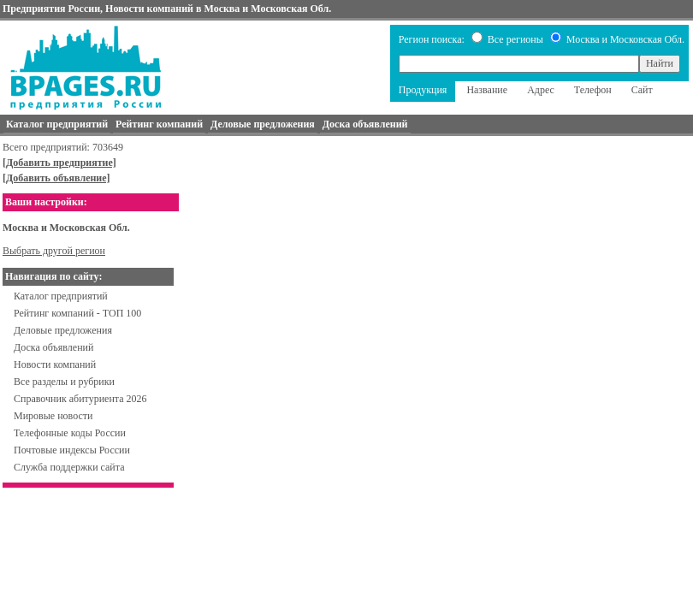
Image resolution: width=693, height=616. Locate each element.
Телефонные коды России (70, 433)
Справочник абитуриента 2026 (80, 399)
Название (487, 90)
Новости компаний (55, 364)
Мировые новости (53, 416)
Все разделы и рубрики (64, 382)
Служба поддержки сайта (69, 467)
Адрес (541, 90)
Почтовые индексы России (72, 450)
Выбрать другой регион (54, 251)
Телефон (593, 90)
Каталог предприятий (61, 296)
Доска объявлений (53, 347)
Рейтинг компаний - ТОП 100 (77, 313)
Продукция (423, 90)
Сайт (642, 90)
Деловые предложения (63, 330)
